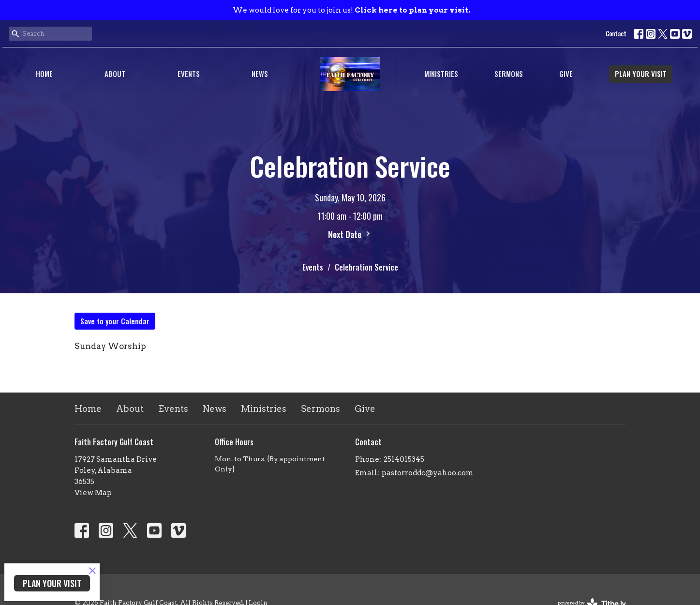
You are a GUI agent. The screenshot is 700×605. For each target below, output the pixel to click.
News (260, 74)
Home (44, 74)
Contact (616, 33)
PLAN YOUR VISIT (641, 74)
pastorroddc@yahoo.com (428, 473)
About (115, 74)
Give (566, 74)
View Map (93, 493)
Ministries (441, 74)
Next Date (350, 234)
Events (189, 74)
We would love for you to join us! (351, 10)
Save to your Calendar (115, 321)
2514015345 (404, 459)
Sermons (509, 74)
